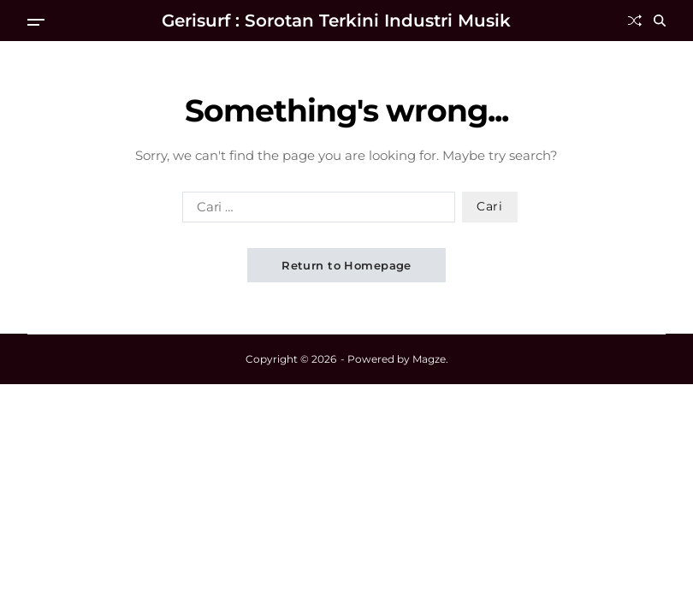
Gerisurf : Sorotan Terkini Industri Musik (336, 21)
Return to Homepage (346, 265)
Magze (429, 359)
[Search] (660, 21)
